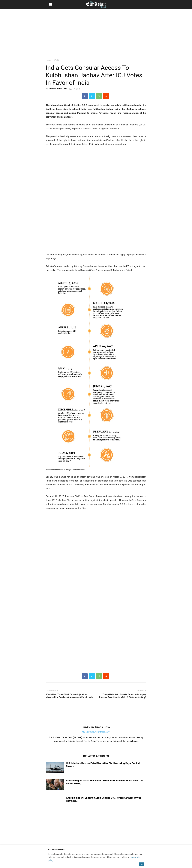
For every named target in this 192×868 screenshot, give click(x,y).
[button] (50, 4)
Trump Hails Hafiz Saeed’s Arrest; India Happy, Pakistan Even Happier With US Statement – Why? (123, 696)
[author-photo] (96, 723)
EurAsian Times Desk (58, 89)
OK (142, 864)
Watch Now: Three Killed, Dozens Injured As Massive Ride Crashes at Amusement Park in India (69, 696)
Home (48, 60)
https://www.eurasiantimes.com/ (96, 732)
